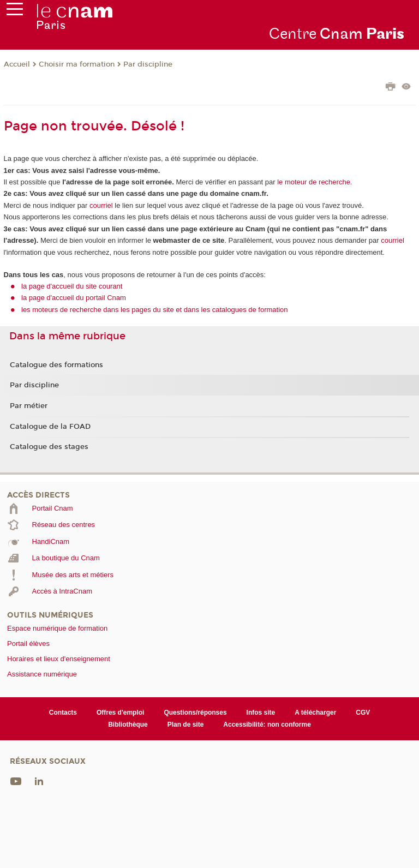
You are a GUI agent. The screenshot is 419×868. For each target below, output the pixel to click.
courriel (101, 205)
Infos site (261, 713)
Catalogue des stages (49, 447)
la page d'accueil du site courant (72, 286)
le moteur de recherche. (314, 182)
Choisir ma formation (77, 64)
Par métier (29, 406)
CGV (363, 713)
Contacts (63, 713)
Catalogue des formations (56, 365)
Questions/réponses (195, 713)
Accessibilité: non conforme (267, 725)
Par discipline (148, 64)
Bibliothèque (128, 725)
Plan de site (186, 725)
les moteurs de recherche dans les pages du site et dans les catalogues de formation (155, 310)
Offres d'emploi (120, 713)
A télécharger (315, 713)
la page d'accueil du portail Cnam (74, 298)
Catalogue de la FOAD (50, 427)
